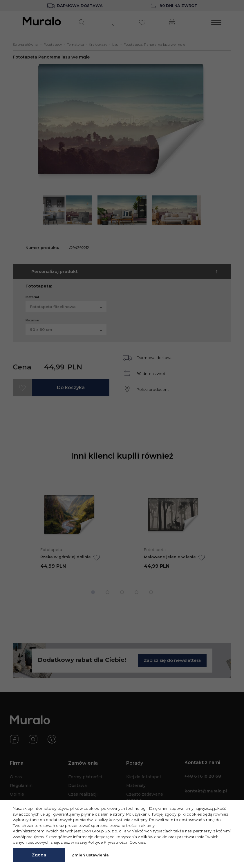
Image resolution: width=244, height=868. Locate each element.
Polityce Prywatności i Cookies (116, 842)
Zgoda (39, 855)
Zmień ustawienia (90, 855)
